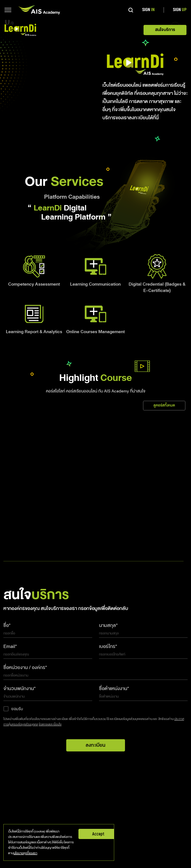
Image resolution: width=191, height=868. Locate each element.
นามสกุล (107, 625)
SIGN (148, 10)
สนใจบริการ (165, 30)
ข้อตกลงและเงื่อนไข (50, 724)
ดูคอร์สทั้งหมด (164, 405)
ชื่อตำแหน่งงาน (113, 689)
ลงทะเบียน (95, 745)
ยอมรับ (17, 709)
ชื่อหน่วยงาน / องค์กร (24, 667)
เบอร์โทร (107, 646)
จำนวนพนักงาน (19, 689)
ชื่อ (6, 625)
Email (9, 646)
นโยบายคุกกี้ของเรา (25, 853)
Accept (98, 834)
